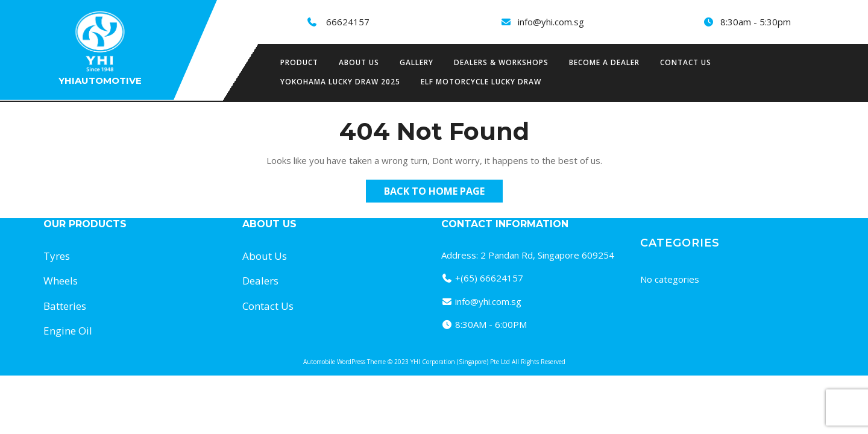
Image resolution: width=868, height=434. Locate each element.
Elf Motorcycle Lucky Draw (481, 82)
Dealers (260, 281)
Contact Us (686, 62)
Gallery (417, 62)
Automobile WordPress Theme (344, 362)
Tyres (57, 256)
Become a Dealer (604, 62)
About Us (265, 256)
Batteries (65, 306)
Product (299, 62)
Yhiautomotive (100, 80)
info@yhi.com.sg (551, 22)
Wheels (61, 281)
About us (359, 62)
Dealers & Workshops (501, 62)
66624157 (348, 22)
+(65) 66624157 (489, 278)
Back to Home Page (443, 193)
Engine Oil (68, 331)
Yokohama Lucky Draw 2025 (340, 82)
